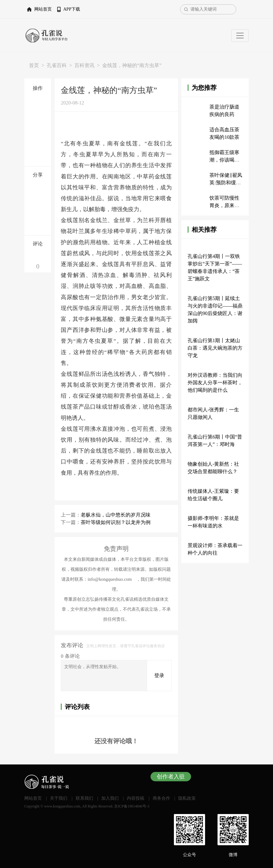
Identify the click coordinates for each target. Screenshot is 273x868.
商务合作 (161, 798)
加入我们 (110, 798)
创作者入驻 (171, 777)
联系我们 (84, 798)
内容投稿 (136, 798)
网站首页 (43, 9)
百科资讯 (84, 65)
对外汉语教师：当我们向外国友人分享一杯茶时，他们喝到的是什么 (215, 383)
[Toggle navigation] (240, 36)
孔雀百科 (57, 65)
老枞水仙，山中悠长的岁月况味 (116, 515)
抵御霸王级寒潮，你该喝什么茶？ (224, 160)
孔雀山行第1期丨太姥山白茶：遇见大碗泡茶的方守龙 (215, 348)
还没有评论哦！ (116, 741)
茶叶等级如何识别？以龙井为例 (116, 522)
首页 (34, 65)
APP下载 (72, 9)
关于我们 (59, 798)
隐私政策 (187, 798)
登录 (159, 675)
